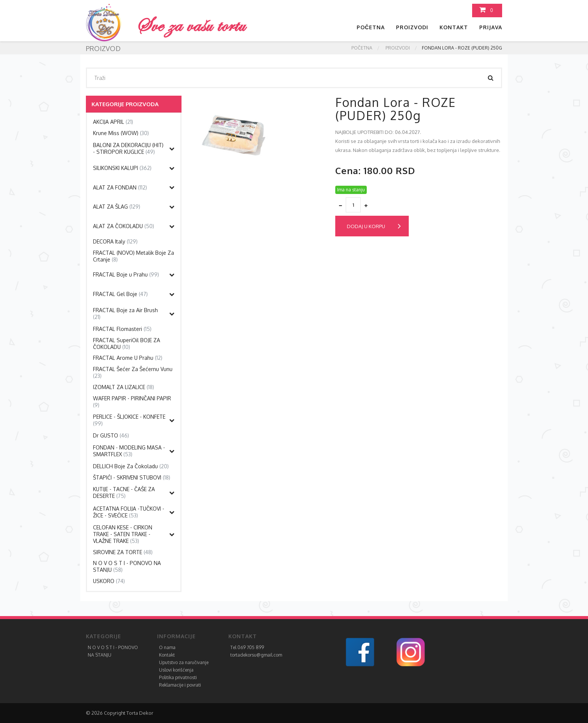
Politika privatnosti (178, 677)
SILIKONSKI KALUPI (122, 168)
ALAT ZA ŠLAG (117, 207)
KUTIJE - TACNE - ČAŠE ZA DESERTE (124, 492)
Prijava (491, 27)
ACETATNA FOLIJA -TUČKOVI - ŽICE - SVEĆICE (129, 512)
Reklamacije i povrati (180, 685)
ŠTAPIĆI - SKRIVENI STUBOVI (132, 477)
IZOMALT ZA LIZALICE (124, 387)
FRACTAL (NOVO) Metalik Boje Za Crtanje (133, 256)
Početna (371, 27)
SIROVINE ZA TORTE (123, 552)
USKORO (109, 581)
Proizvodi (412, 27)
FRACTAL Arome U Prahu (128, 358)
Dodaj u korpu (374, 226)
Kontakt (454, 27)
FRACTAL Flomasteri (122, 329)
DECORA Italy (115, 241)
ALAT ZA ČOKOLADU (124, 226)
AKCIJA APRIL (113, 122)
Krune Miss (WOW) (121, 133)
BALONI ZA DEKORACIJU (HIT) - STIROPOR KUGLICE (128, 148)
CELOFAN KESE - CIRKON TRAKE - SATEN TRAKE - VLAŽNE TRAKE (123, 534)
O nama (167, 647)
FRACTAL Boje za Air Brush (125, 313)
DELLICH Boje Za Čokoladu (131, 466)
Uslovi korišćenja (176, 670)
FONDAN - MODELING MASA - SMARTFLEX (129, 451)
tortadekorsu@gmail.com (256, 655)
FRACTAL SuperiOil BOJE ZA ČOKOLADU (127, 343)
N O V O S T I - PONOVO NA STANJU (127, 566)
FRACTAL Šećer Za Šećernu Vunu (133, 372)
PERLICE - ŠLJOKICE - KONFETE (129, 420)
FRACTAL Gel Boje (120, 294)
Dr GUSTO (111, 435)
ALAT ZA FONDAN (120, 187)
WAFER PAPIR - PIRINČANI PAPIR (132, 402)
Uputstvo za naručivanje (184, 662)
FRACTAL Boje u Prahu (126, 274)
